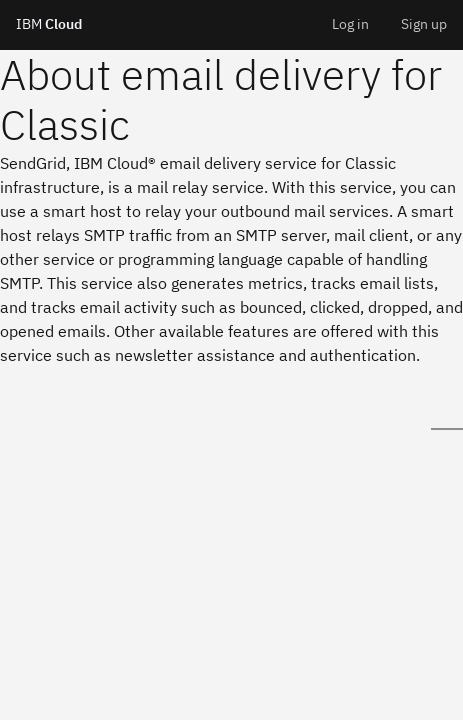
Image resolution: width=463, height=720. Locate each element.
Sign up (424, 24)
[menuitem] (350, 25)
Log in (350, 24)
